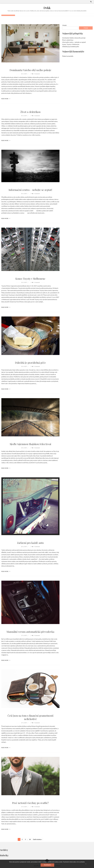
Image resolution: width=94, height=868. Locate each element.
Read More (6, 99)
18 (30, 839)
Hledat (64, 25)
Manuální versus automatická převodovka (30, 632)
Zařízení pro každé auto (30, 543)
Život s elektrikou (30, 112)
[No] (86, 864)
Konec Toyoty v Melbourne (30, 279)
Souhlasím (48, 865)
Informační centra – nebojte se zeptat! (30, 190)
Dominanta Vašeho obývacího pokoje (30, 70)
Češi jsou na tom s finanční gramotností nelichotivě (30, 717)
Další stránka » (38, 839)
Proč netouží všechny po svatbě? (30, 803)
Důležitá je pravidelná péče (30, 363)
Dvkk (47, 8)
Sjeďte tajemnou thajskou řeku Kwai (30, 444)
